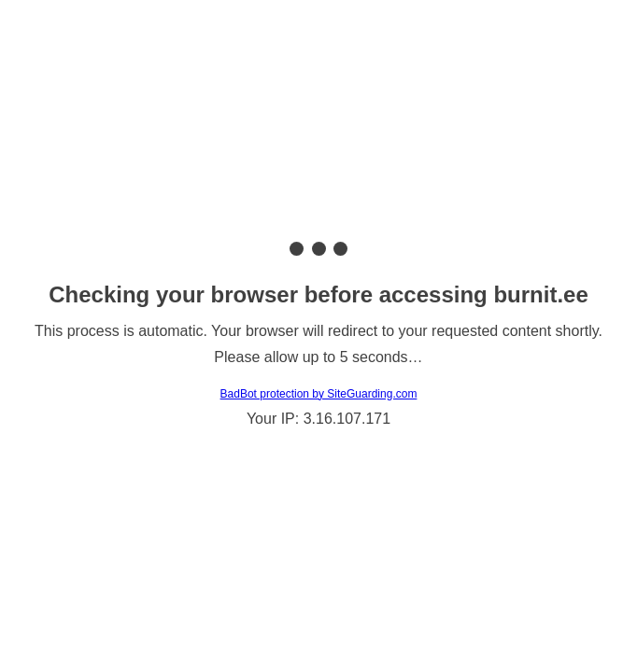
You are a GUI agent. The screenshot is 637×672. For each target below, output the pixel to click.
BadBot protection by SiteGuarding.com (319, 394)
